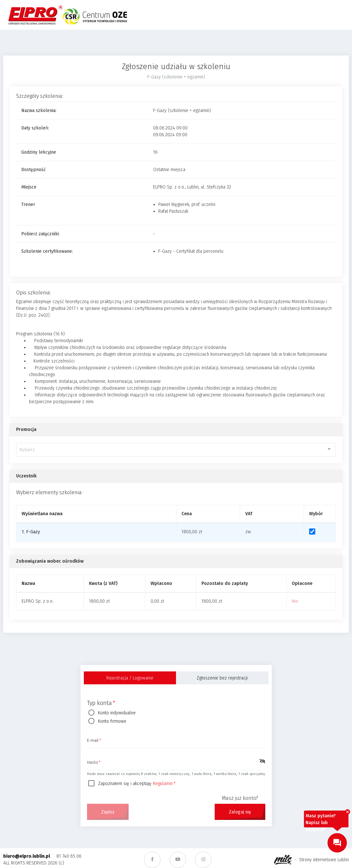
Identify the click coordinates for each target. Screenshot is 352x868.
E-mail (93, 741)
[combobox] (176, 450)
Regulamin (163, 784)
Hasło (93, 763)
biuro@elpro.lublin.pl (27, 856)
